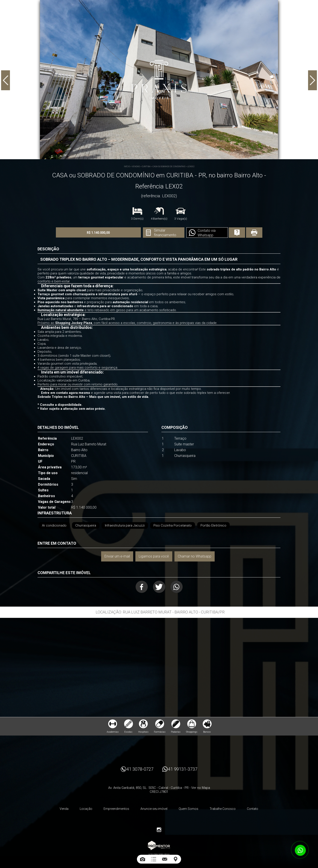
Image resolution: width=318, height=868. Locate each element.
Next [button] (312, 80)
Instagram (159, 830)
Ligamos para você (154, 556)
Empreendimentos (116, 809)
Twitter (159, 587)
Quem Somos (188, 809)
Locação (86, 809)
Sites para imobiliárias (159, 854)
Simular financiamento (165, 233)
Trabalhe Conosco (223, 809)
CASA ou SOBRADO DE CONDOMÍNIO (169, 167)
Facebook (142, 587)
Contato (253, 809)
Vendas (136, 167)
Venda (64, 809)
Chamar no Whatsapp (195, 556)
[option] (159, 80)
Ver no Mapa (201, 788)
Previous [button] (6, 80)
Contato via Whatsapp (207, 233)
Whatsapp (177, 587)
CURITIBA (146, 167)
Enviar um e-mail (117, 556)
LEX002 (191, 167)
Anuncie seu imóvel (154, 809)
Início (127, 167)
